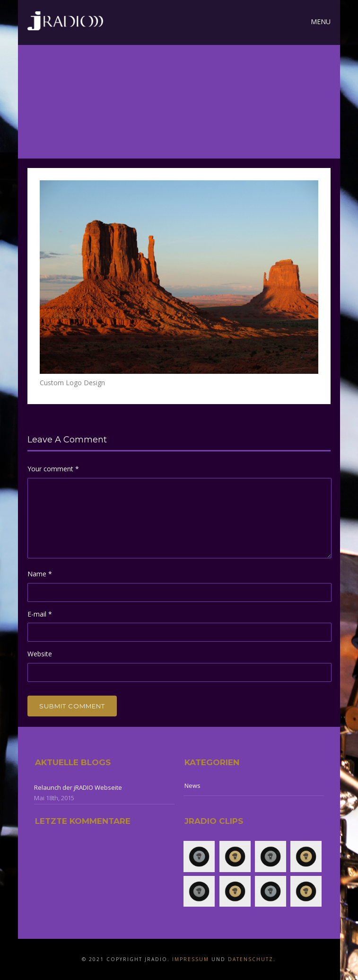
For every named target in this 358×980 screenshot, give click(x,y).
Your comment (53, 469)
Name (40, 574)
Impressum (191, 959)
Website (40, 654)
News (192, 786)
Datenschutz (251, 959)
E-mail (40, 614)
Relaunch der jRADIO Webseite (78, 787)
